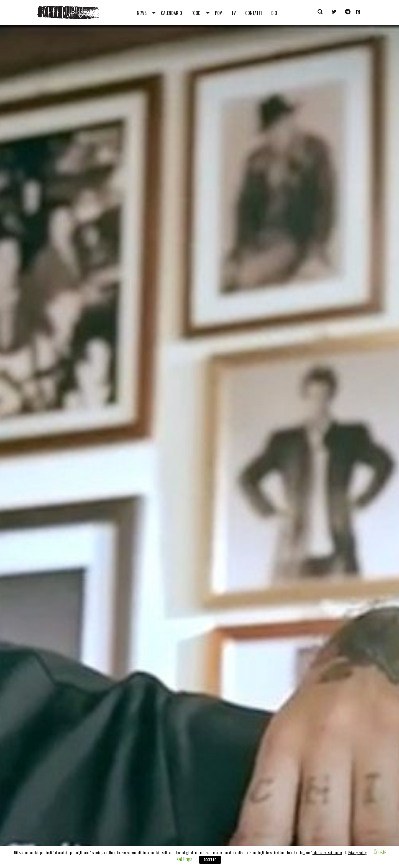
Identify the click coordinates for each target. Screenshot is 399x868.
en (358, 12)
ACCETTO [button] (210, 860)
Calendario (172, 13)
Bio (274, 13)
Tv (234, 13)
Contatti (254, 13)
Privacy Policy (357, 852)
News (142, 13)
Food (196, 13)
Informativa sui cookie (327, 852)
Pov (218, 13)
